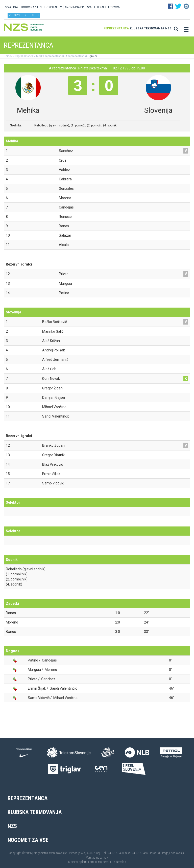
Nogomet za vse (28, 840)
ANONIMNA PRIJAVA (78, 7)
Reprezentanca (116, 28)
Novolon (121, 862)
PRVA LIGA (11, 7)
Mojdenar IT (105, 862)
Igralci (92, 56)
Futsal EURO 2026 (107, 7)
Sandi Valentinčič (63, 688)
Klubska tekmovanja (147, 28)
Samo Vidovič (39, 698)
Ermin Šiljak (37, 688)
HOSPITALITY (53, 7)
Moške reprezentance (49, 56)
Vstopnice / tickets (24, 15)
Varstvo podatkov (97, 858)
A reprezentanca (75, 56)
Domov (8, 56)
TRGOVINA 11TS (31, 7)
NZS (168, 28)
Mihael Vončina (65, 698)
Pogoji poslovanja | (174, 853)
